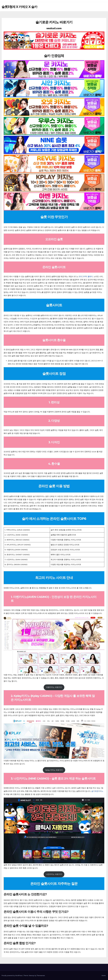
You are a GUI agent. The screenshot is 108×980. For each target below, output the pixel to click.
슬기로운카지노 (97, 791)
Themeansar (41, 976)
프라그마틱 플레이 (86, 276)
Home (104, 976)
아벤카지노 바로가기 (54, 687)
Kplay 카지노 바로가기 (54, 770)
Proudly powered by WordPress (12, 976)
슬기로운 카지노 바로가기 (54, 22)
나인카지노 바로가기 (54, 874)
